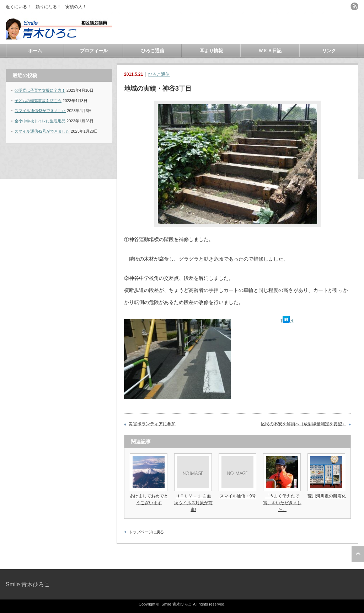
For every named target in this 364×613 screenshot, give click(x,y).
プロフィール (94, 51)
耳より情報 (211, 51)
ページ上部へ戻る (358, 554)
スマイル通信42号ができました (42, 131)
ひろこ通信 (153, 51)
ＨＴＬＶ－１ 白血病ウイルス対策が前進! (193, 503)
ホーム (35, 51)
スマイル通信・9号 (238, 496)
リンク (329, 51)
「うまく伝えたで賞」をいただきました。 (282, 503)
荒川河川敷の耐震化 (327, 496)
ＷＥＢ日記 (270, 51)
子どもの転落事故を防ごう (38, 101)
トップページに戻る (146, 532)
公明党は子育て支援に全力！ (40, 90)
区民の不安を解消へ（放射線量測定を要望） (304, 424)
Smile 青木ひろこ (28, 584)
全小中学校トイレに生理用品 (40, 121)
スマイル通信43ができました (40, 111)
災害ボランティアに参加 (152, 424)
